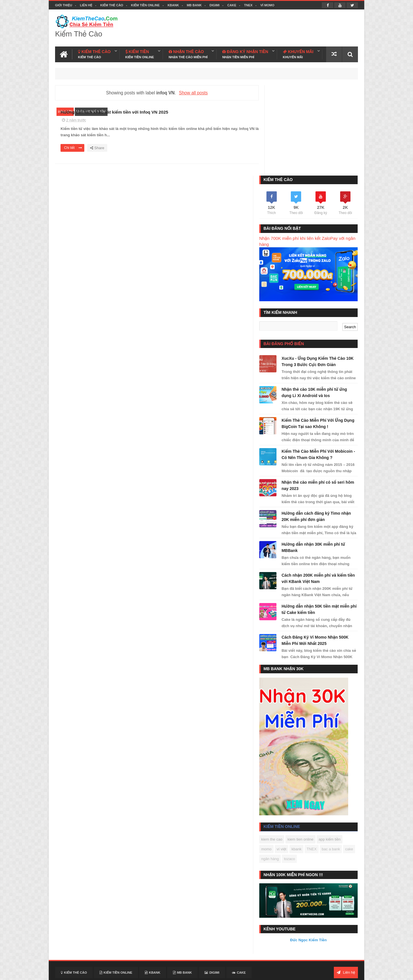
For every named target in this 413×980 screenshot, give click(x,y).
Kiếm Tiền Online (145, 5)
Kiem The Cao (310, 972)
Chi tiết (165, 155)
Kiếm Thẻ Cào (112, 5)
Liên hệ (86, 5)
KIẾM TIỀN (140, 54)
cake (273, 770)
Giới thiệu (64, 5)
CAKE (232, 5)
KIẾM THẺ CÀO (94, 54)
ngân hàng (291, 770)
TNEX (248, 5)
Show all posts (191, 92)
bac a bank (339, 760)
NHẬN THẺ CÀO (188, 54)
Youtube (351, 972)
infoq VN (65, 111)
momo (274, 760)
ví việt (289, 760)
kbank (304, 760)
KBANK (173, 5)
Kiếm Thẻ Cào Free (312, 948)
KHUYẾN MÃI (298, 54)
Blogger (268, 972)
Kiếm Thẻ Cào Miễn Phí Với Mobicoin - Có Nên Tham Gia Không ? (317, 362)
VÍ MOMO (267, 5)
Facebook (333, 972)
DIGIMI (214, 5)
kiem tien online (308, 750)
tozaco (310, 770)
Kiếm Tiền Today (276, 948)
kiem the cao (280, 750)
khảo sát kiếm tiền (91, 111)
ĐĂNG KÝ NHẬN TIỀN (245, 54)
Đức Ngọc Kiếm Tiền (312, 848)
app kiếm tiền (337, 750)
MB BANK (194, 5)
